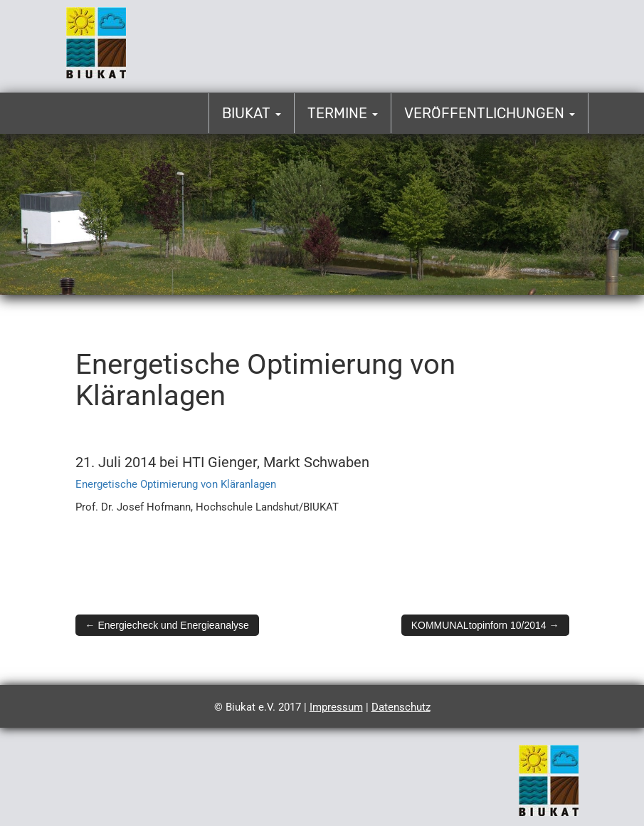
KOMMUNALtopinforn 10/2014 (485, 625)
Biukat (252, 113)
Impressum (336, 707)
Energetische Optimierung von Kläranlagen (176, 484)
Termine (343, 113)
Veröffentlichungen (490, 113)
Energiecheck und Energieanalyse (167, 625)
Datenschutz (401, 707)
